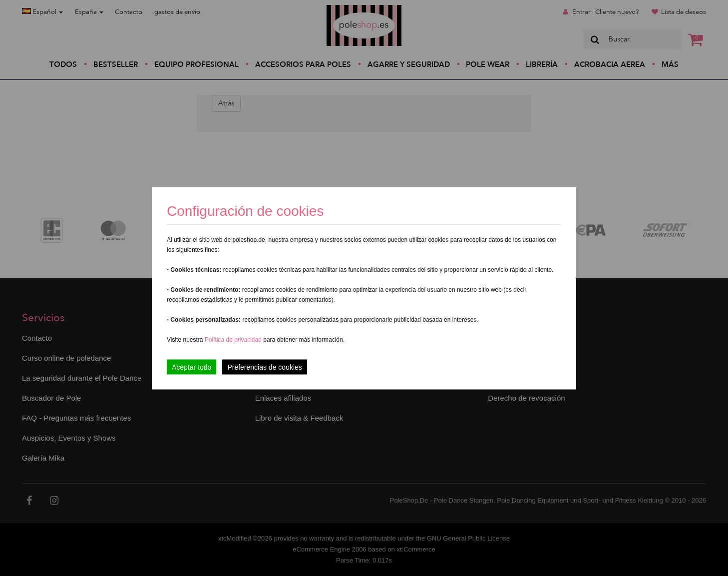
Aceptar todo (191, 367)
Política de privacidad (234, 339)
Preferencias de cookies (264, 367)
